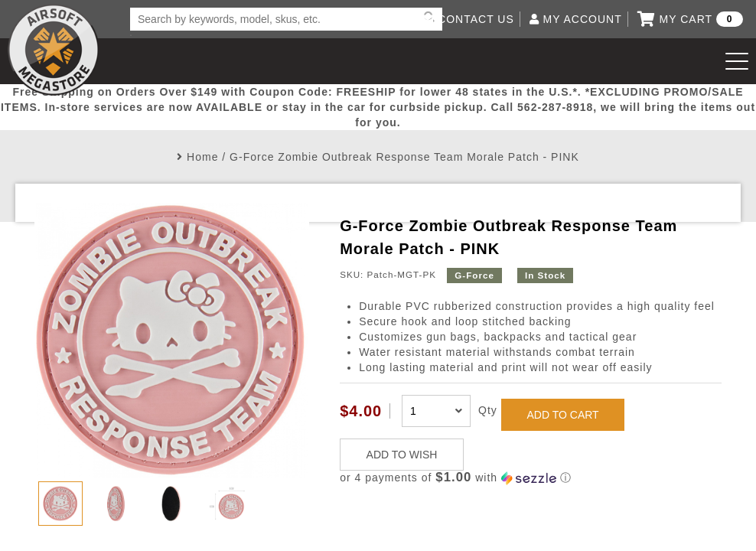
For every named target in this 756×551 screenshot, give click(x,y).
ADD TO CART (563, 415)
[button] (531, 478)
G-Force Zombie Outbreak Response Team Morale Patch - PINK (404, 157)
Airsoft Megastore (54, 50)
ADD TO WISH (402, 455)
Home (202, 157)
